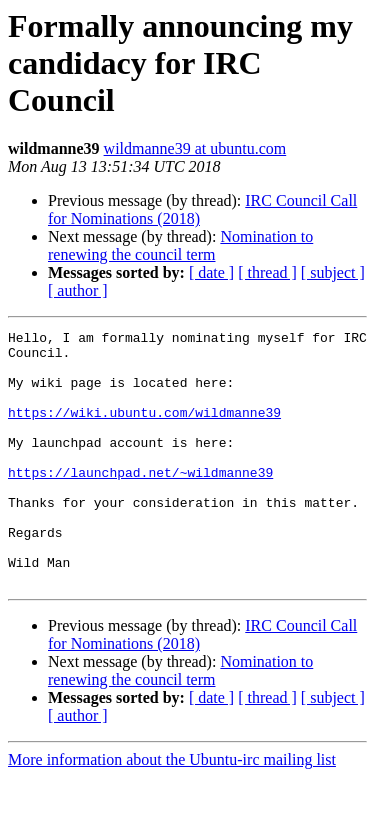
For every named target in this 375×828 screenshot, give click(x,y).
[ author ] (78, 290)
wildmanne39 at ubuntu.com (195, 148)
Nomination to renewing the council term (180, 245)
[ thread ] (267, 272)
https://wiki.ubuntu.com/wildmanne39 (144, 430)
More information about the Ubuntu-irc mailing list (172, 810)
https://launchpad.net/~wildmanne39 (140, 502)
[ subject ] (333, 272)
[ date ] (211, 272)
